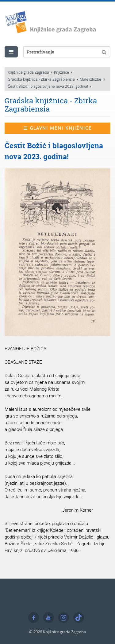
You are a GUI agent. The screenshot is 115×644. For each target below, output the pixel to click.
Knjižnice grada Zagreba (28, 72)
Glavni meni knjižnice (58, 128)
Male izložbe (91, 79)
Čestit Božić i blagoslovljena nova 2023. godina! (48, 86)
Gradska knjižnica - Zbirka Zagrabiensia (41, 79)
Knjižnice (61, 72)
